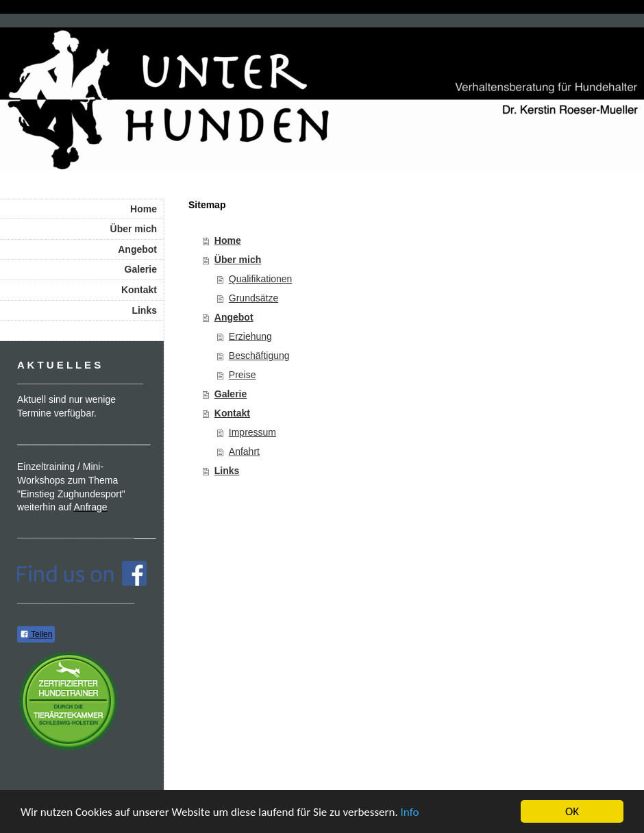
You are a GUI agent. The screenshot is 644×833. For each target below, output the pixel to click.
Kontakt (232, 413)
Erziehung (250, 336)
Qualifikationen (261, 279)
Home (228, 240)
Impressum (252, 432)
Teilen (36, 634)
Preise (243, 375)
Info (410, 812)
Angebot (234, 317)
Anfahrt (244, 451)
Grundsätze (253, 298)
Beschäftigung (259, 356)
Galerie (231, 394)
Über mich (238, 260)
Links (227, 471)
